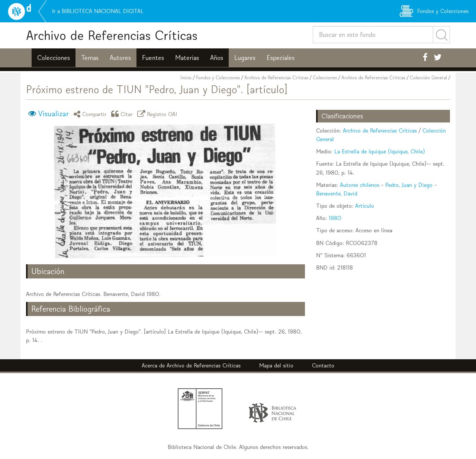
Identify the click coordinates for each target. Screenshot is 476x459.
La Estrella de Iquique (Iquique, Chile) (380, 151)
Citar (123, 114)
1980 (335, 218)
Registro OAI (158, 114)
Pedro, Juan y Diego (409, 185)
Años (217, 58)
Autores (120, 58)
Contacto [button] (323, 365)
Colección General (428, 78)
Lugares (245, 58)
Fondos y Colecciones (218, 78)
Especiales (281, 58)
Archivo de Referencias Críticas (112, 35)
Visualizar (53, 114)
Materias (187, 58)
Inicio (186, 78)
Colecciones (54, 58)
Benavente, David (337, 193)
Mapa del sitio (276, 365)
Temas (90, 58)
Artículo (365, 206)
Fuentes (153, 58)
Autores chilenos (360, 185)
